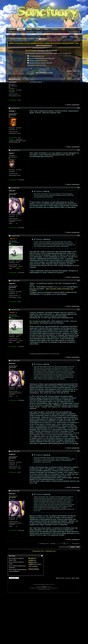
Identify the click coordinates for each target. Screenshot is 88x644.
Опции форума (30, 32)
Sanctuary (68, 578)
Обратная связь (60, 578)
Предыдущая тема (38, 551)
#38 (78, 360)
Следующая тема (50, 551)
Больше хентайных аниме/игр (37, 61)
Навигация (39, 32)
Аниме (38, 29)
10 (17, 223)
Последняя (76, 69)
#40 (78, 491)
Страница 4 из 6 (44, 69)
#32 (78, 108)
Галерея (29, 29)
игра (37, 321)
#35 (78, 236)
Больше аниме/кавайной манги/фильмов (41, 58)
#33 (78, 150)
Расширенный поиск (74, 32)
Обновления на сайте (46, 73)
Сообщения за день (14, 32)
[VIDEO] (31, 564)
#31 (78, 79)
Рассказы (55, 29)
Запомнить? (43, 39)
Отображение (75, 76)
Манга (46, 29)
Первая (53, 69)
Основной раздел (22, 39)
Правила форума (34, 569)
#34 (78, 188)
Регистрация (74, 37)
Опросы (32, 39)
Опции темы (56, 76)
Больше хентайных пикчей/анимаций (40, 63)
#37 (78, 310)
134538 (18, 268)
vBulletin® (45, 587)
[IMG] (30, 562)
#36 (78, 280)
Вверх (78, 547)
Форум (21, 29)
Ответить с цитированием (72, 105)
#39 (78, 451)
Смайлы (31, 560)
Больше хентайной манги (36, 56)
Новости (13, 29)
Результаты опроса (41, 65)
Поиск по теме (65, 76)
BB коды (31, 558)
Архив (73, 578)
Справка (22, 32)
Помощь (64, 37)
